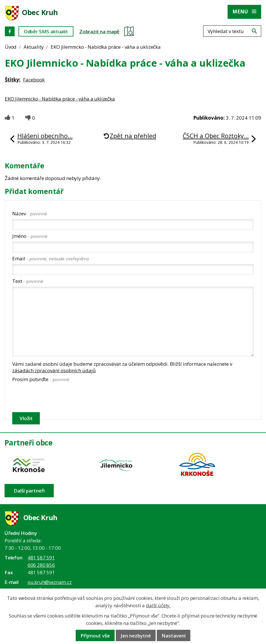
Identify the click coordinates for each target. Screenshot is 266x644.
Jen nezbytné (136, 636)
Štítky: (13, 80)
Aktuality (34, 47)
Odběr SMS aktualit (46, 31)
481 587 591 (41, 558)
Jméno (30, 236)
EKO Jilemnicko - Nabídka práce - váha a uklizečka (60, 99)
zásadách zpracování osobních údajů (54, 370)
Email (51, 258)
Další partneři (29, 491)
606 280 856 (41, 565)
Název (30, 213)
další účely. (158, 605)
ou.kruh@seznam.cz (50, 582)
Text (28, 281)
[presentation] (55, 397)
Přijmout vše (95, 636)
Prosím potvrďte (41, 379)
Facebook (34, 80)
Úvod (11, 47)
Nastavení (174, 636)
